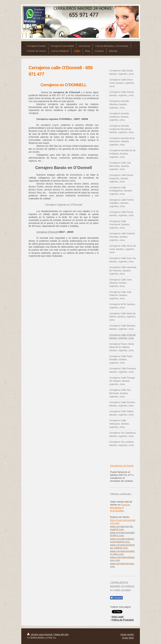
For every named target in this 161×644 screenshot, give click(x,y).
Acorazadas (117, 511)
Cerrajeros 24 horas (122, 466)
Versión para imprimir (40, 634)
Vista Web (128, 638)
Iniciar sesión (127, 634)
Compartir (116, 598)
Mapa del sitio (61, 634)
